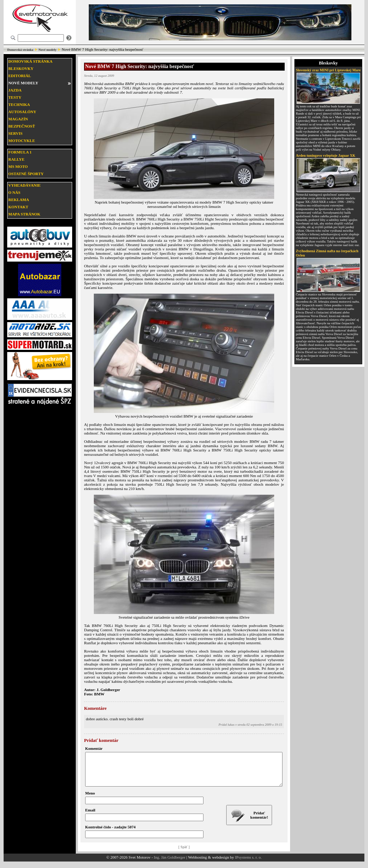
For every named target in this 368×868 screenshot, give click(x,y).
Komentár (94, 748)
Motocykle (22, 141)
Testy (15, 97)
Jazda (15, 90)
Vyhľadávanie (25, 185)
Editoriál (20, 76)
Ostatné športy (26, 174)
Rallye (16, 159)
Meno (90, 800)
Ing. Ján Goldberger (169, 864)
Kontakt (18, 207)
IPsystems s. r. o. (248, 864)
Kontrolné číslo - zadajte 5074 (110, 833)
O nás (14, 192)
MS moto (18, 166)
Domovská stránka (20, 50)
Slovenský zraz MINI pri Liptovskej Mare (328, 70)
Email (90, 816)
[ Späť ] (184, 853)
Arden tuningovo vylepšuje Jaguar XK (326, 155)
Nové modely (48, 50)
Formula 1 (20, 152)
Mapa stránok (24, 214)
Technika (19, 104)
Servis (15, 133)
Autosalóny (22, 112)
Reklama (19, 200)
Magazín (18, 119)
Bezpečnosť (22, 126)
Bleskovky (21, 68)
